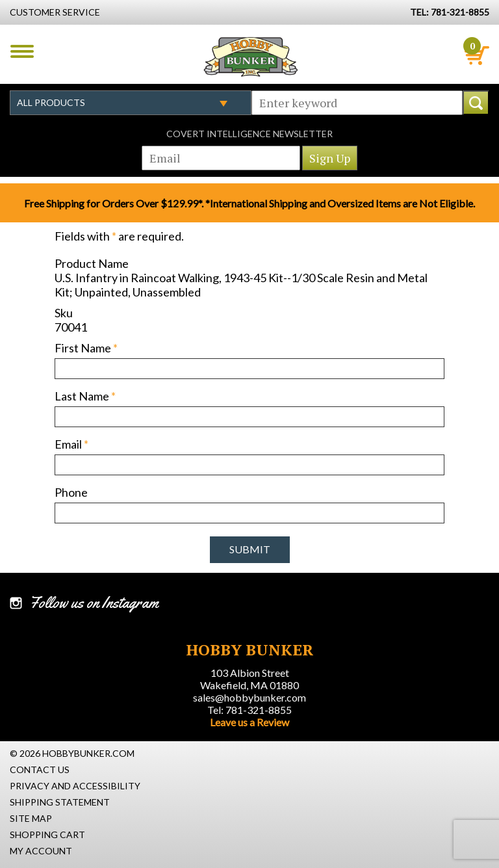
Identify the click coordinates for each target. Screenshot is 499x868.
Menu (22, 51)
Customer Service (55, 12)
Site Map (31, 818)
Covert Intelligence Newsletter (249, 134)
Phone (71, 492)
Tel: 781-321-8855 (249, 710)
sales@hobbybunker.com (249, 697)
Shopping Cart (47, 835)
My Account (41, 851)
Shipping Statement (60, 802)
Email (71, 444)
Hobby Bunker (250, 57)
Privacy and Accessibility (75, 786)
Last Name (85, 396)
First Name (86, 348)
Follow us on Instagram (94, 603)
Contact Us (40, 769)
